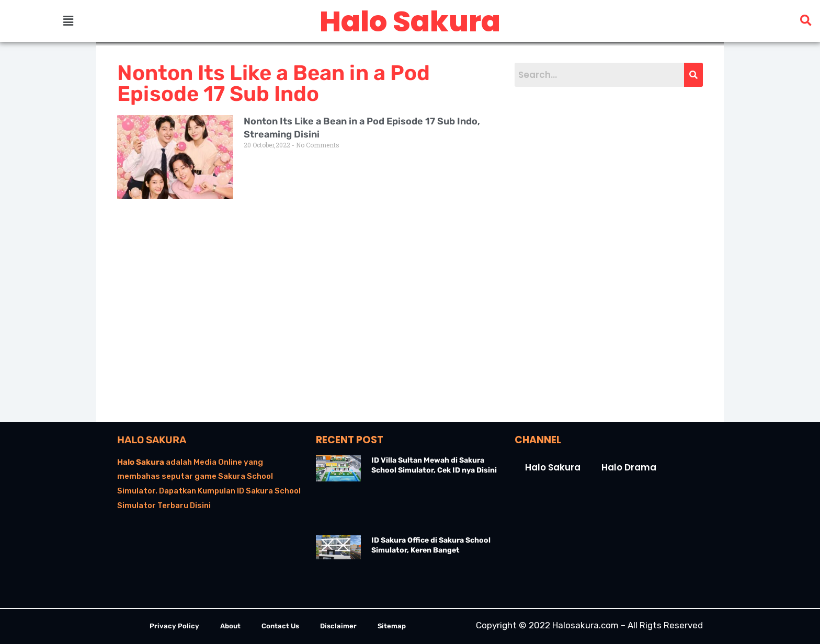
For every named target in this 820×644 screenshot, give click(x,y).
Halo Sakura (152, 440)
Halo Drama (629, 467)
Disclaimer (338, 626)
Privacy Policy (174, 626)
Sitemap (392, 626)
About (230, 626)
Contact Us (280, 626)
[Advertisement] (593, 254)
